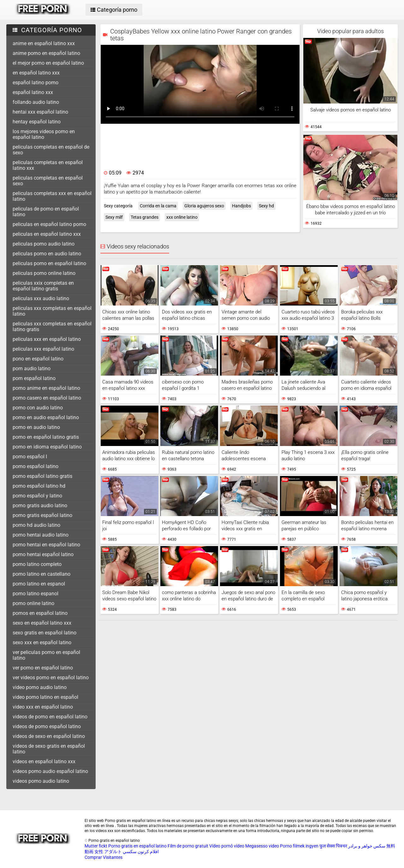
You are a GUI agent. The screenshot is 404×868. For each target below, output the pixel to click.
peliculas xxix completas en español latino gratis (43, 286)
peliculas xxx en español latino (47, 339)
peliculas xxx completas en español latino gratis (52, 327)
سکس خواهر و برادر (367, 846)
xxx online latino (182, 217)
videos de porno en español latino (50, 717)
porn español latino (34, 378)
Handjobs (241, 206)
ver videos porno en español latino (51, 678)
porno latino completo (37, 564)
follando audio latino (36, 102)
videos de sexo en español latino (49, 736)
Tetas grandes (145, 217)
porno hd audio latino (36, 525)
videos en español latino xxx (44, 761)
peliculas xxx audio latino (41, 298)
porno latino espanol (36, 594)
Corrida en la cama (158, 206)
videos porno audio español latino (50, 771)
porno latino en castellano (42, 574)
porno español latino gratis (42, 476)
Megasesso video (262, 846)
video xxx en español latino (43, 707)
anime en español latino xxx (44, 43)
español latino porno (36, 83)
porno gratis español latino (42, 515)
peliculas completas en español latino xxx (48, 165)
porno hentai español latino (43, 554)
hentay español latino (37, 122)
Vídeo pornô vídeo (227, 846)
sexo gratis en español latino (45, 633)
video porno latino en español (45, 697)
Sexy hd (266, 206)
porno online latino (33, 603)
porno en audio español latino (46, 417)
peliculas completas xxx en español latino (52, 196)
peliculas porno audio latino (44, 244)
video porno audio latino (40, 687)
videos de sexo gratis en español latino (49, 749)
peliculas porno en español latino (49, 263)
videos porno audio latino (41, 781)
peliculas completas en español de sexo (51, 150)
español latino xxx (33, 92)
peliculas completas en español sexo (48, 181)
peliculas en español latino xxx (47, 234)
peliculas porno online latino (44, 273)
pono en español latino (38, 359)
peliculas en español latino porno (49, 224)
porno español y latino (37, 496)
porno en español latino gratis (46, 437)
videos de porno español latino (47, 726)
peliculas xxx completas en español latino (52, 311)
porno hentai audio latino (41, 535)
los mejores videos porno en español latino (44, 134)
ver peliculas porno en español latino (46, 655)
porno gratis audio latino (40, 505)
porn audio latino (32, 369)
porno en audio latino (36, 427)
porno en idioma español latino (47, 447)
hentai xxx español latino (40, 112)
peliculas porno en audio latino (47, 254)
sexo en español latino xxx (42, 623)
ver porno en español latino (43, 668)
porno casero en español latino (47, 398)
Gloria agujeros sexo (204, 206)
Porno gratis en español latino (137, 846)
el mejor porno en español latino (48, 63)
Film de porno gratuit (188, 846)
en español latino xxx (36, 73)
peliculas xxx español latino (43, 349)
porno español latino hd (39, 486)
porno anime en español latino (46, 388)
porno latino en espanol (39, 584)
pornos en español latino (40, 613)
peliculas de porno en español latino (46, 212)
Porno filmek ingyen (299, 846)
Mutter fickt (96, 846)
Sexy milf (114, 217)
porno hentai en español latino (46, 545)
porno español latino (36, 466)
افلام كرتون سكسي (141, 852)
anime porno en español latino (46, 53)
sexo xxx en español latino (42, 642)
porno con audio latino (38, 408)
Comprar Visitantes (104, 857)
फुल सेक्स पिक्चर (333, 846)
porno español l (30, 457)
